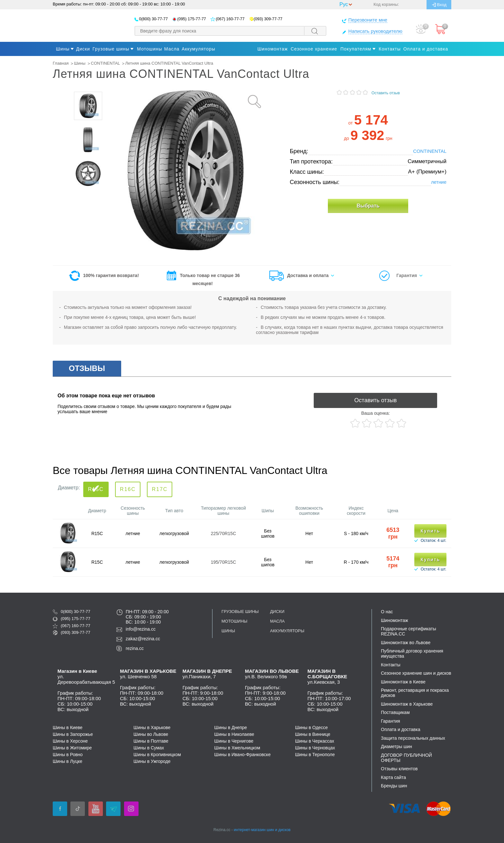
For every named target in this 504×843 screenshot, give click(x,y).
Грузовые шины (111, 49)
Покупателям (356, 49)
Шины (63, 49)
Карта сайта (393, 777)
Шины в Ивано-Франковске (243, 755)
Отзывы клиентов (399, 769)
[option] (88, 106)
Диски (277, 611)
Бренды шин (394, 786)
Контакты (390, 49)
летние (439, 182)
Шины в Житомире (72, 748)
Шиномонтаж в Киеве (403, 682)
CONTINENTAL (105, 63)
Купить (431, 531)
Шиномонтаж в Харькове (407, 704)
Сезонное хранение (314, 49)
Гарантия (407, 275)
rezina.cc (135, 648)
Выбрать (368, 206)
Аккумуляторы (287, 631)
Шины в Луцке (67, 761)
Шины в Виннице (313, 734)
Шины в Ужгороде (152, 761)
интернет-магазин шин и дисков (262, 830)
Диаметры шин (396, 746)
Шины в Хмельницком (237, 748)
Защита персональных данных (413, 738)
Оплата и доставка (426, 49)
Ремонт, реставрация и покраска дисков (415, 693)
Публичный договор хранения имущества (412, 653)
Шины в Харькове (152, 727)
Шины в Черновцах (315, 748)
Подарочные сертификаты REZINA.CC (409, 631)
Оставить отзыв (386, 93)
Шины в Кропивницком (157, 755)
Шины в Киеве (68, 727)
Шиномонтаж (273, 49)
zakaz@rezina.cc (143, 639)
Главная (61, 63)
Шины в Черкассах (315, 741)
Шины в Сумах (149, 748)
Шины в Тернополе (315, 755)
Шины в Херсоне (70, 741)
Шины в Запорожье (73, 734)
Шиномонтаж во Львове (406, 643)
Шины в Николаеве (234, 734)
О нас (387, 612)
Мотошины (234, 621)
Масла (277, 621)
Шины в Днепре (231, 727)
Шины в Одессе (311, 727)
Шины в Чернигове (234, 741)
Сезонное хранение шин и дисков (416, 673)
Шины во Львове (151, 734)
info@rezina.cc (141, 629)
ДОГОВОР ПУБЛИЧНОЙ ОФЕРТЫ (406, 758)
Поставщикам (395, 712)
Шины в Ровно (68, 755)
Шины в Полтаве (151, 741)
